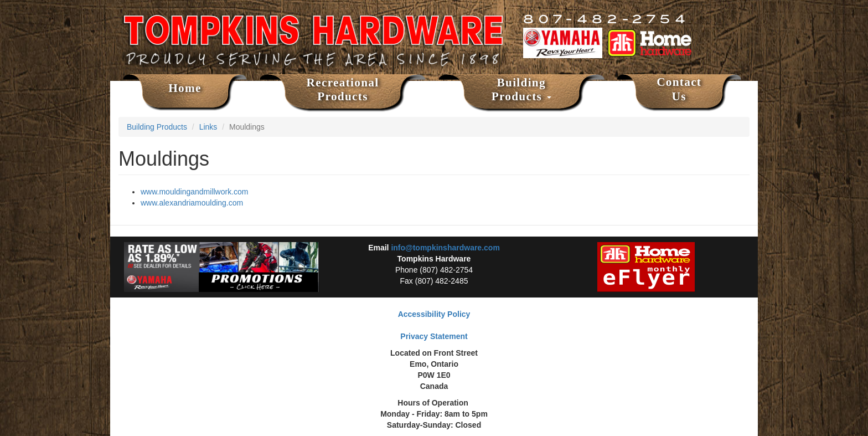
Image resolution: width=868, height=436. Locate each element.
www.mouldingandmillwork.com (195, 192)
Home (185, 88)
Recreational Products (343, 90)
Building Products (521, 90)
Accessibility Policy (434, 314)
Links (208, 127)
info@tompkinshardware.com (445, 248)
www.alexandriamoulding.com (192, 203)
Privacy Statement (434, 336)
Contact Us (679, 89)
